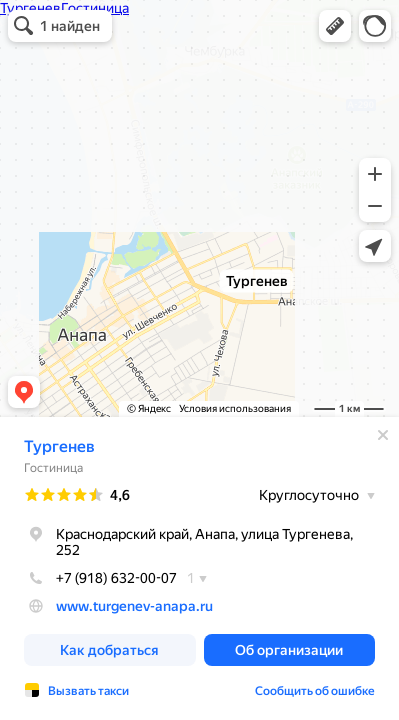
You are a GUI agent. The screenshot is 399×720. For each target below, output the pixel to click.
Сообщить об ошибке (315, 691)
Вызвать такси (88, 691)
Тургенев (59, 446)
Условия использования (235, 408)
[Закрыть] (383, 435)
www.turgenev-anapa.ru (134, 606)
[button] (335, 26)
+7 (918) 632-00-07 (100, 578)
